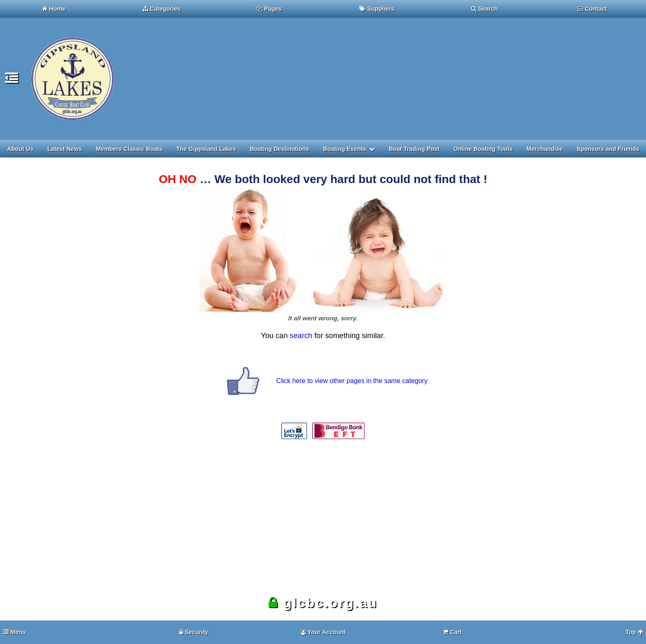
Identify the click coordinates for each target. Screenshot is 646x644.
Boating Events (345, 149)
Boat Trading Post (414, 149)
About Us (20, 149)
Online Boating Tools (483, 149)
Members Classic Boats (129, 149)
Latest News (65, 149)
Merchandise (545, 149)
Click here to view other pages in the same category (352, 381)
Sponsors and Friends (608, 149)
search (301, 336)
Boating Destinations (279, 149)
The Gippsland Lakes (206, 149)
